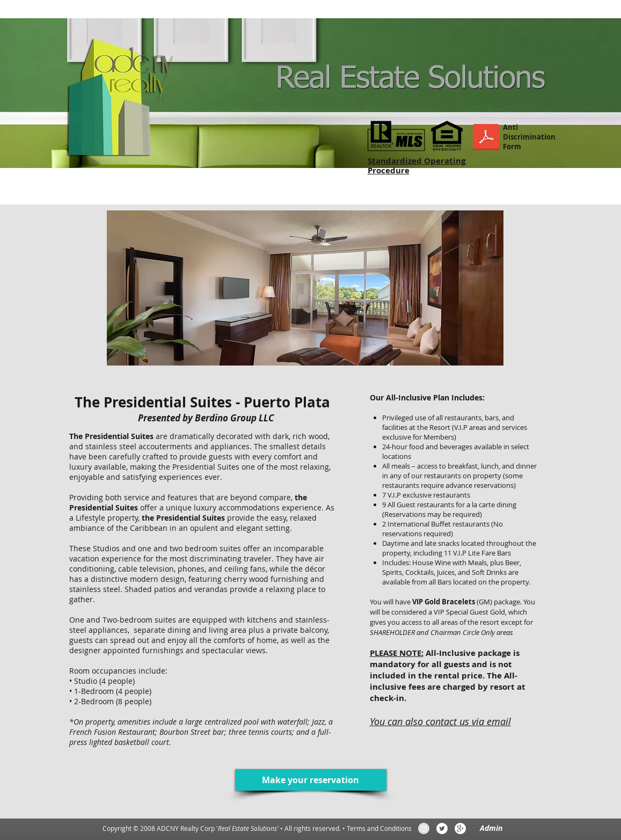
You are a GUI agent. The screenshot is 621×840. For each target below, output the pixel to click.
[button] (305, 288)
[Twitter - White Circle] (442, 828)
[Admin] (491, 828)
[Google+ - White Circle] (460, 828)
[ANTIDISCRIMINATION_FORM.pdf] (486, 138)
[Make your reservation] (311, 780)
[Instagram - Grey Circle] (424, 828)
